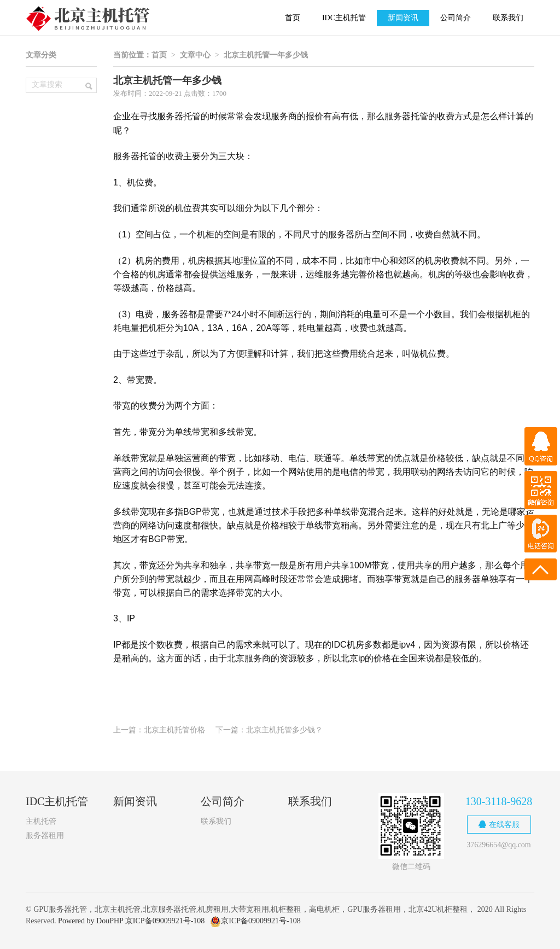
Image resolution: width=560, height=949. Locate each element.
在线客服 (499, 825)
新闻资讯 (403, 18)
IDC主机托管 (344, 18)
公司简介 (456, 18)
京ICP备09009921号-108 (165, 921)
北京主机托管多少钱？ (284, 730)
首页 (293, 18)
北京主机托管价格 (174, 730)
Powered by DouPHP (91, 921)
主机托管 (41, 821)
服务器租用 (45, 836)
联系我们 (508, 18)
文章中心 (195, 55)
